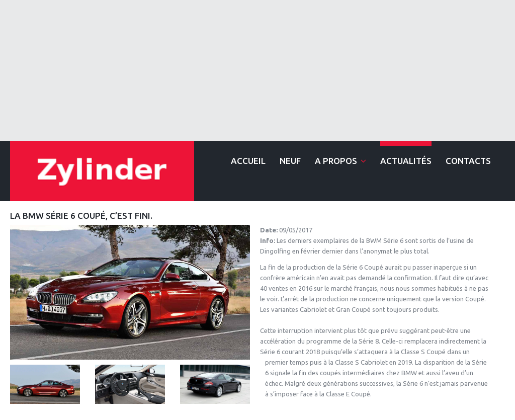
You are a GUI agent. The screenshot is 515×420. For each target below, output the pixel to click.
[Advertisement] (257, 70)
